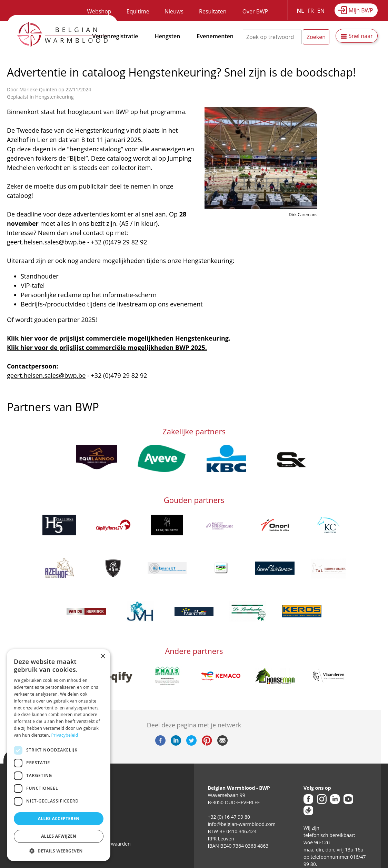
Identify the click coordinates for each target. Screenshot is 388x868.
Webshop (99, 11)
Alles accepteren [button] (59, 819)
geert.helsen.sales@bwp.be (46, 242)
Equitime (138, 11)
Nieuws (174, 11)
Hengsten (168, 36)
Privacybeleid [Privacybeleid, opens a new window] (65, 735)
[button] (59, 851)
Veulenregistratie (115, 36)
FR (311, 11)
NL (301, 11)
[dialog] (59, 755)
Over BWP (255, 11)
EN (321, 11)
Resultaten (213, 11)
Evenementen (215, 36)
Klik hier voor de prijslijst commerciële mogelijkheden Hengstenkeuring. (119, 338)
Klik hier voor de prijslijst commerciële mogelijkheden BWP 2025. (107, 347)
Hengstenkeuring (54, 97)
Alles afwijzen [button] (59, 836)
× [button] (103, 657)
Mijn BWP (361, 10)
